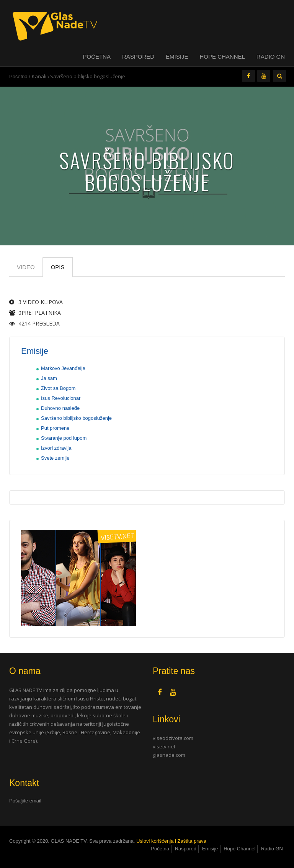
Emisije (177, 57)
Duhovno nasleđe (60, 408)
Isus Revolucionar (61, 398)
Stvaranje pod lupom (64, 438)
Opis (58, 267)
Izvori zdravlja (56, 448)
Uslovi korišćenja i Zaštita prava (171, 841)
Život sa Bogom (58, 388)
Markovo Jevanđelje (63, 368)
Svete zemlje (55, 458)
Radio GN (271, 57)
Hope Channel (222, 57)
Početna (97, 57)
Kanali (39, 76)
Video (26, 267)
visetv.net (164, 746)
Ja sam (49, 378)
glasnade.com (169, 755)
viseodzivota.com (173, 738)
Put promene (55, 428)
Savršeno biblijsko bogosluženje (76, 418)
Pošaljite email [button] (25, 801)
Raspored (138, 57)
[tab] (75, 801)
